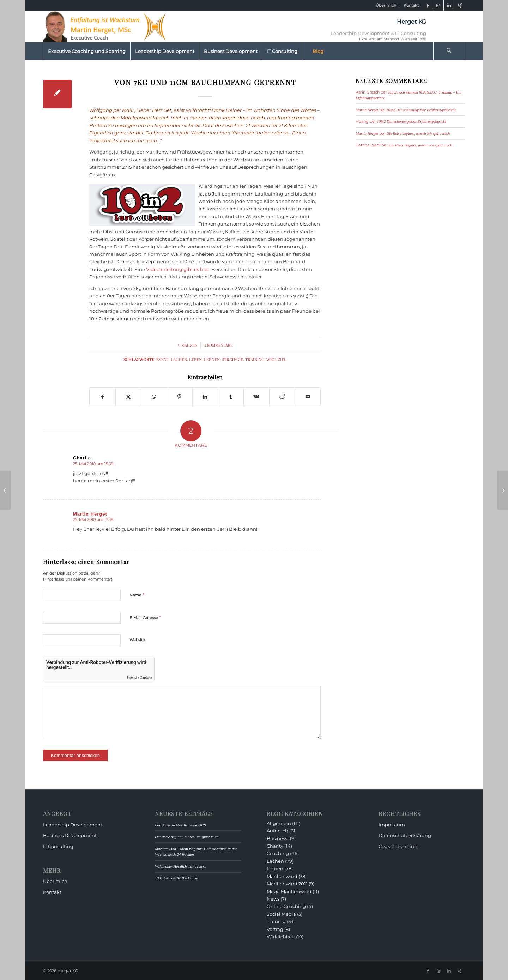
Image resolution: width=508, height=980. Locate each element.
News (273, 899)
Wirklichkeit (281, 937)
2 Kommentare (218, 345)
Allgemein (279, 823)
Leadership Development (73, 825)
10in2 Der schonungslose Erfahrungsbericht (421, 110)
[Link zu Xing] (460, 5)
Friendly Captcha (140, 677)
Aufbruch (277, 831)
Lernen (212, 359)
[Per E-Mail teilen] (308, 397)
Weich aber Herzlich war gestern (181, 866)
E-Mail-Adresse (145, 617)
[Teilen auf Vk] (256, 397)
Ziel (282, 359)
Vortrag (275, 929)
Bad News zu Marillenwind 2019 (180, 825)
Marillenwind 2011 (287, 884)
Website (137, 640)
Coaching (278, 853)
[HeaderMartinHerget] (107, 26)
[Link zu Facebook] (428, 5)
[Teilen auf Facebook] (102, 397)
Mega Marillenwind (289, 891)
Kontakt (411, 5)
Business (277, 838)
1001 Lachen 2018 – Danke (176, 878)
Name (137, 595)
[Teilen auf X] (128, 397)
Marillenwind (282, 876)
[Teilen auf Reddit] (282, 397)
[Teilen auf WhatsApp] (154, 397)
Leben (195, 359)
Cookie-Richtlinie (398, 846)
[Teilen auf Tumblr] (231, 397)
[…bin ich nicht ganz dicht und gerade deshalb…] (5, 490)
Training (255, 359)
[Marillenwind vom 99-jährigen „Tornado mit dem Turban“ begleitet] (503, 490)
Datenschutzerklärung (405, 835)
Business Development (70, 835)
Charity (275, 846)
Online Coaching (286, 906)
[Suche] (449, 51)
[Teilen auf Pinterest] (180, 397)
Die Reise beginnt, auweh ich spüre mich (418, 133)
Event (162, 359)
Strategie (232, 359)
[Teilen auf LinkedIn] (205, 397)
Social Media (281, 914)
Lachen (179, 359)
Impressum (392, 825)
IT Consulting (58, 846)
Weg (271, 359)
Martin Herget (367, 110)
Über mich (386, 5)
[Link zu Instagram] (438, 5)
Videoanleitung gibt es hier (178, 269)
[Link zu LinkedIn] (449, 5)
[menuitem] (386, 5)
